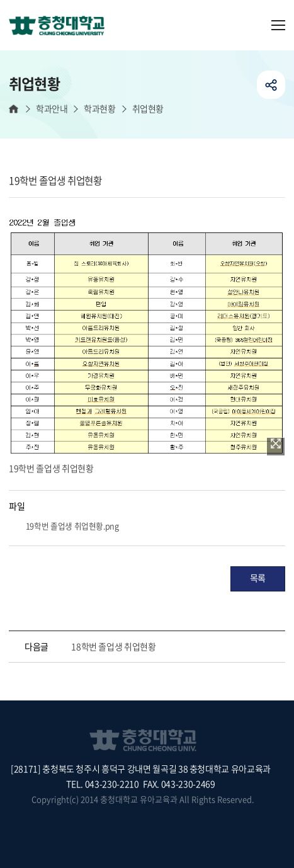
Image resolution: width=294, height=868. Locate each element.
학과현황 (99, 109)
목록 (258, 578)
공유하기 (271, 85)
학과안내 (52, 109)
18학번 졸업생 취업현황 (113, 646)
